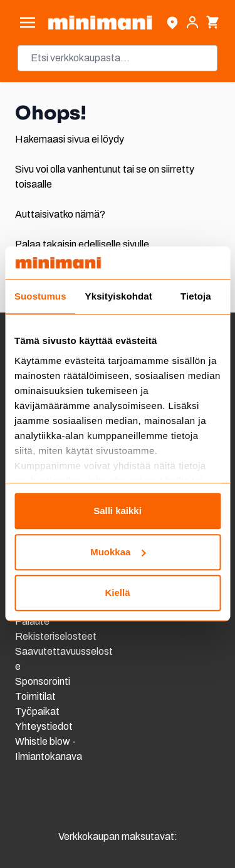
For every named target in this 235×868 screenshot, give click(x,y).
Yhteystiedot (44, 726)
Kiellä (117, 593)
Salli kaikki (118, 511)
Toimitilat (35, 696)
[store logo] (100, 23)
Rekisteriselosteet (56, 636)
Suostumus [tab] (40, 297)
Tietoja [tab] (196, 297)
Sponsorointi (43, 681)
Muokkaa (118, 552)
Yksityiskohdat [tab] (119, 297)
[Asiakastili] (192, 23)
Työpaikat (37, 711)
